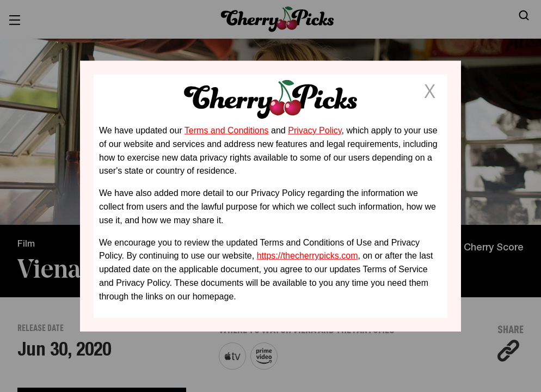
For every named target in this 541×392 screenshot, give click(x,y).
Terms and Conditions (227, 130)
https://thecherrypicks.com (308, 256)
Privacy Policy (315, 130)
